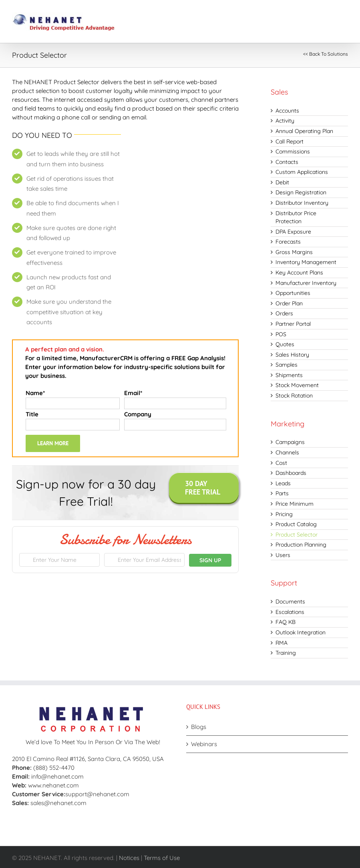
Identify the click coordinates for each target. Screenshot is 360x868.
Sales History (292, 355)
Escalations (290, 612)
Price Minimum (295, 504)
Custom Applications (302, 172)
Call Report (290, 141)
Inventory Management (306, 262)
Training (286, 653)
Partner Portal (293, 324)
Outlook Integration (301, 632)
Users (283, 555)
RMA (282, 643)
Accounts (287, 111)
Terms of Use (162, 858)
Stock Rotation (294, 396)
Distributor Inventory (302, 203)
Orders (284, 313)
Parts (282, 493)
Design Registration (301, 192)
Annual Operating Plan (304, 131)
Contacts (287, 162)
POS (281, 334)
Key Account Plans (299, 273)
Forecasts (288, 242)
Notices (129, 858)
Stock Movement (297, 385)
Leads (283, 483)
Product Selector (297, 535)
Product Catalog (296, 524)
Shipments (289, 375)
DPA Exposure (293, 232)
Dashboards (291, 473)
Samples (287, 365)
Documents (290, 602)
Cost (281, 463)
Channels (287, 452)
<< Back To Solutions (326, 54)
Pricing (284, 514)
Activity (285, 121)
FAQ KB (286, 622)
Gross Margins (294, 252)
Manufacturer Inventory (306, 283)
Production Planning (301, 545)
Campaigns (290, 442)
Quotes (285, 344)
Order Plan (289, 303)
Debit (282, 182)
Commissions (293, 151)
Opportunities (293, 293)
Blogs (199, 727)
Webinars (204, 744)
